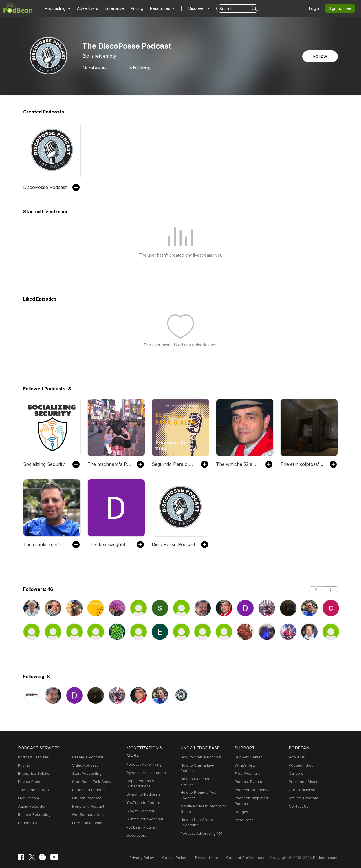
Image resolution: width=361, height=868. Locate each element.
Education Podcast (88, 790)
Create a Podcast (87, 757)
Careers (295, 774)
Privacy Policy (156, 857)
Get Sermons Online (89, 815)
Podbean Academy (250, 790)
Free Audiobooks (86, 823)
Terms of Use (217, 857)
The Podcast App (32, 790)
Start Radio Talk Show (91, 782)
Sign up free (341, 8)
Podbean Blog (301, 765)
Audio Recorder (31, 806)
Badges (241, 806)
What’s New (245, 765)
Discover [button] (191, 8)
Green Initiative (301, 790)
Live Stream (28, 798)
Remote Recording (34, 815)
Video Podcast (84, 765)
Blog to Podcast (139, 811)
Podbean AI (28, 823)
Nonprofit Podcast (87, 806)
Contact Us (298, 806)
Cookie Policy (187, 857)
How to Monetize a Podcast (203, 774)
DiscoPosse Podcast (44, 187)
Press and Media (303, 782)
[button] (57, 8)
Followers (93, 67)
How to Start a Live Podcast (203, 765)
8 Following (138, 67)
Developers (136, 835)
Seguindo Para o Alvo (173, 464)
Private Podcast (31, 782)
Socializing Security (43, 464)
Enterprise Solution (34, 774)
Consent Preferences (253, 857)
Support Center (247, 757)
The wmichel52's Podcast (238, 464)
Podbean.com (326, 857)
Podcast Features (33, 757)
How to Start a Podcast (200, 757)
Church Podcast (85, 798)
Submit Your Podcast (144, 819)
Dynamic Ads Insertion (145, 773)
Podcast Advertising (143, 764)
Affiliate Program (302, 798)
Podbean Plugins (140, 827)
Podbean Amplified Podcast (257, 798)
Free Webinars (247, 774)
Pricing (133, 8)
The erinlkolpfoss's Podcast (302, 464)
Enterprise (111, 8)
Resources (244, 815)
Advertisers (85, 8)
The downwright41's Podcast (109, 544)
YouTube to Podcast (143, 803)
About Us (296, 757)
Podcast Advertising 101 (201, 823)
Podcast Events (248, 782)
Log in (317, 8)
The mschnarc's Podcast (109, 464)
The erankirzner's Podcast (45, 544)
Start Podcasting (86, 774)
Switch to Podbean (142, 794)
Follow (321, 56)
